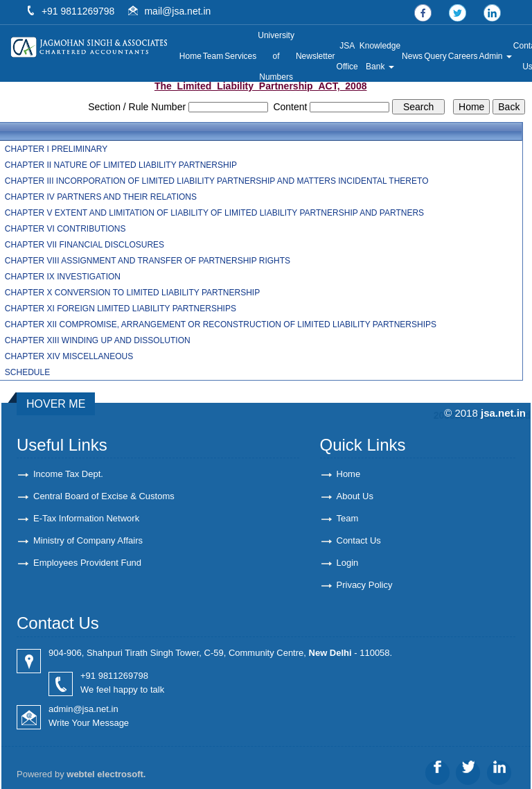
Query (435, 56)
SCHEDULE (27, 372)
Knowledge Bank (380, 56)
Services (240, 56)
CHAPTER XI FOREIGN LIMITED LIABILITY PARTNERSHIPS (121, 309)
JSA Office (347, 56)
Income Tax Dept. (68, 474)
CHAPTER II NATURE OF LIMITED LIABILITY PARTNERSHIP (121, 165)
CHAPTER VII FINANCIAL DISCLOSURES (85, 245)
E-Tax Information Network (86, 518)
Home (190, 56)
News (412, 56)
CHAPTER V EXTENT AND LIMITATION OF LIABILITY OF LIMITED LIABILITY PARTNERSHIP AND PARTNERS (214, 213)
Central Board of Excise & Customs (104, 496)
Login (348, 563)
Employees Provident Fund (87, 563)
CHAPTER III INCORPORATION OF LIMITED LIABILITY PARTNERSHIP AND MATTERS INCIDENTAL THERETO (217, 181)
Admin (496, 56)
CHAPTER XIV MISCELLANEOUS (69, 356)
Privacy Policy (365, 585)
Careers (463, 56)
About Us (355, 496)
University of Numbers (276, 56)
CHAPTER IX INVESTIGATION (63, 277)
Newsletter (316, 56)
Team (213, 56)
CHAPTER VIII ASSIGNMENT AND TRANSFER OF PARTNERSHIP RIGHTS (148, 261)
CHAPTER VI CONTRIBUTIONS (65, 229)
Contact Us (359, 540)
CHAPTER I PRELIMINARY (56, 149)
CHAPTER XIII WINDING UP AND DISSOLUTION (98, 340)
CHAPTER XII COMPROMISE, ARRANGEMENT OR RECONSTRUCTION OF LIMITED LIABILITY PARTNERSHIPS (221, 324)
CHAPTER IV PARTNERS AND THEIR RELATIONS (101, 197)
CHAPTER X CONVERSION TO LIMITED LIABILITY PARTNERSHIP (132, 293)
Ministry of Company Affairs (88, 540)
